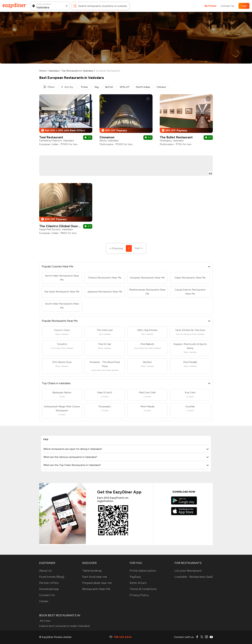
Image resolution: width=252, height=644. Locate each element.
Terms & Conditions (143, 589)
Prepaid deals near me (97, 583)
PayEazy (135, 577)
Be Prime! (211, 6)
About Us (45, 571)
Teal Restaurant (51, 137)
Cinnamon (107, 137)
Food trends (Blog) (52, 577)
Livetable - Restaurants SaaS (194, 577)
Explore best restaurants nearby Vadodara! (65, 626)
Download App (49, 589)
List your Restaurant (188, 571)
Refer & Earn (138, 583)
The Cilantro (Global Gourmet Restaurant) (71, 226)
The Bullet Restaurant (176, 137)
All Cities (45, 621)
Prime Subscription (143, 571)
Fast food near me (95, 577)
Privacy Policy (139, 595)
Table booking (92, 571)
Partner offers (49, 583)
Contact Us (227, 6)
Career (44, 601)
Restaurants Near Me (96, 589)
